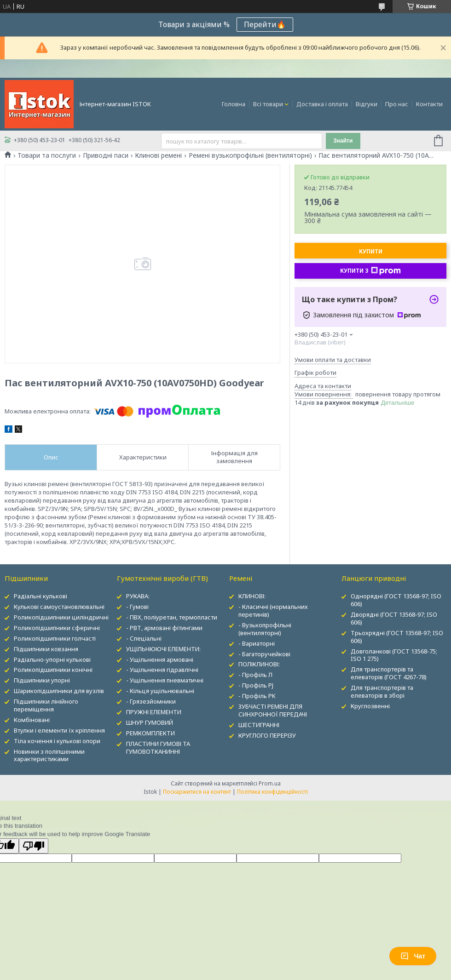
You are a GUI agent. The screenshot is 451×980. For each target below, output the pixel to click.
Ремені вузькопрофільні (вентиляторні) (250, 155)
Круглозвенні (370, 706)
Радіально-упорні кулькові (52, 659)
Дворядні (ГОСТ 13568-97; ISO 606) (394, 618)
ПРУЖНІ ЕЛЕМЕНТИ (154, 712)
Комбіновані (32, 720)
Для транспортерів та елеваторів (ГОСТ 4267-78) (389, 673)
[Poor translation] (34, 846)
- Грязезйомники (151, 701)
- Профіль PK (257, 696)
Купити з (370, 271)
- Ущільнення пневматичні (165, 680)
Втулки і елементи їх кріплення (59, 730)
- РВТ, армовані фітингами (164, 628)
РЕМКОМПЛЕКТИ (150, 733)
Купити (371, 251)
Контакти (429, 104)
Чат (413, 956)
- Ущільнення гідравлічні (162, 670)
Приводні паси (106, 155)
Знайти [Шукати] (343, 141)
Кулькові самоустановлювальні (59, 607)
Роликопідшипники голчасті (55, 638)
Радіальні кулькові (40, 596)
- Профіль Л (255, 675)
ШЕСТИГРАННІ (259, 725)
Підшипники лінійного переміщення (46, 705)
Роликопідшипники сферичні (57, 628)
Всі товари (268, 104)
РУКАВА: (138, 596)
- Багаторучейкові (264, 654)
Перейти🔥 (265, 24)
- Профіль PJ (256, 685)
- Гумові (137, 607)
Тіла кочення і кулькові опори (57, 741)
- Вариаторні (257, 643)
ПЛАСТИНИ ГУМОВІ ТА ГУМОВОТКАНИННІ (158, 748)
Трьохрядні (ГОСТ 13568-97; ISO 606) (397, 637)
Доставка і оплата (322, 104)
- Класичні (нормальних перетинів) (273, 610)
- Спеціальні (144, 638)
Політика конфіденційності (272, 792)
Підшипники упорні (42, 680)
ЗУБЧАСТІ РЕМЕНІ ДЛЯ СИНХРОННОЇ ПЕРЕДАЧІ (273, 710)
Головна (234, 104)
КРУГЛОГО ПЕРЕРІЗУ (267, 735)
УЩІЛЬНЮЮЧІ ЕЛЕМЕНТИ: (163, 649)
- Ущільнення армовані (160, 659)
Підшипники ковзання (46, 649)
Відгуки (367, 104)
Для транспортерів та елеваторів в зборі (382, 691)
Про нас (397, 104)
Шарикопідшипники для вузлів (59, 691)
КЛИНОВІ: (252, 596)
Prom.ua (270, 783)
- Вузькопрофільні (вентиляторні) (265, 629)
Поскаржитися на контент (197, 792)
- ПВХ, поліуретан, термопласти (172, 617)
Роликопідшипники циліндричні (61, 617)
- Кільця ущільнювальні (160, 691)
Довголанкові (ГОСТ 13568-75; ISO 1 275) (394, 655)
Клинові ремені (158, 155)
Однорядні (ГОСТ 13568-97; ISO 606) (396, 600)
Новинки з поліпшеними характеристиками (49, 755)
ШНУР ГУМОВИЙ (150, 722)
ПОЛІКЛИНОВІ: (259, 664)
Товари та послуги (47, 155)
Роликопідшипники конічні (53, 670)
